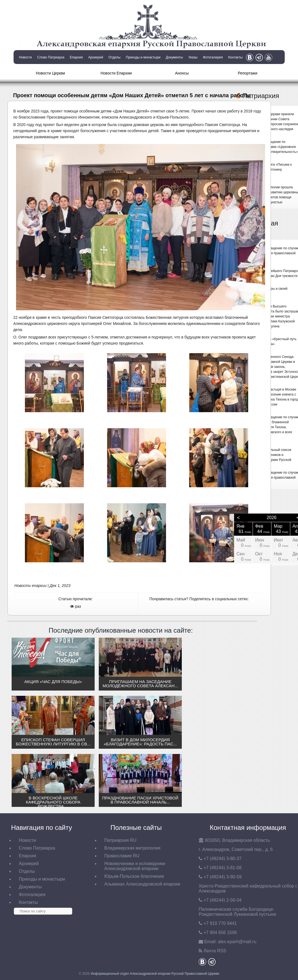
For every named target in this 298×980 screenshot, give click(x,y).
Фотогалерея (213, 57)
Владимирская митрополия (132, 848)
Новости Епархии (116, 73)
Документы (174, 57)
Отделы (114, 57)
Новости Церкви (50, 73)
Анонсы (182, 73)
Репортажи (248, 73)
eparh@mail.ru (237, 942)
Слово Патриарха (51, 57)
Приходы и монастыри (143, 57)
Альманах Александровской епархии (142, 884)
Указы (193, 57)
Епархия (76, 57)
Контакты (235, 57)
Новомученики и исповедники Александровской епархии (135, 866)
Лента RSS (215, 951)
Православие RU (122, 856)
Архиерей (96, 57)
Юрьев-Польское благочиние (134, 876)
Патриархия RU (120, 840)
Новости (25, 57)
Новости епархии (30, 586)
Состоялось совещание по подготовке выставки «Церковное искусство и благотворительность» (271, 147)
